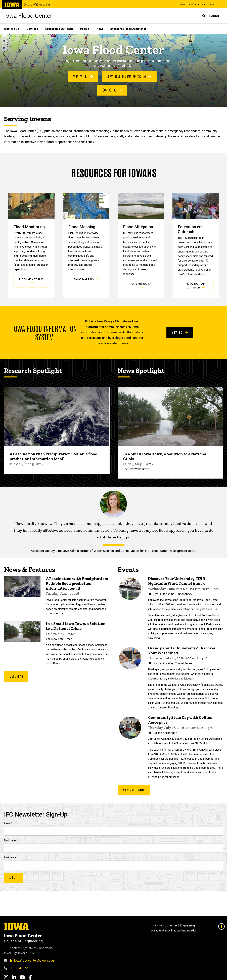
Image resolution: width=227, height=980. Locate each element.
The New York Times (136, 469)
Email (7, 823)
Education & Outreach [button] (59, 29)
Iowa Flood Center (28, 16)
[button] (211, 16)
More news (16, 676)
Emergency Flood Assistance (128, 29)
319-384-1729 (19, 968)
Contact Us (112, 90)
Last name (10, 857)
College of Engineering (37, 5)
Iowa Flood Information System (198, 4)
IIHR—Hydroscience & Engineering (173, 925)
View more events (134, 790)
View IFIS (180, 332)
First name (10, 840)
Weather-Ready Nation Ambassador (174, 930)
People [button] (85, 29)
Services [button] (32, 29)
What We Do (83, 76)
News (100, 29)
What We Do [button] (12, 29)
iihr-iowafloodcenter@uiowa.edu (31, 961)
